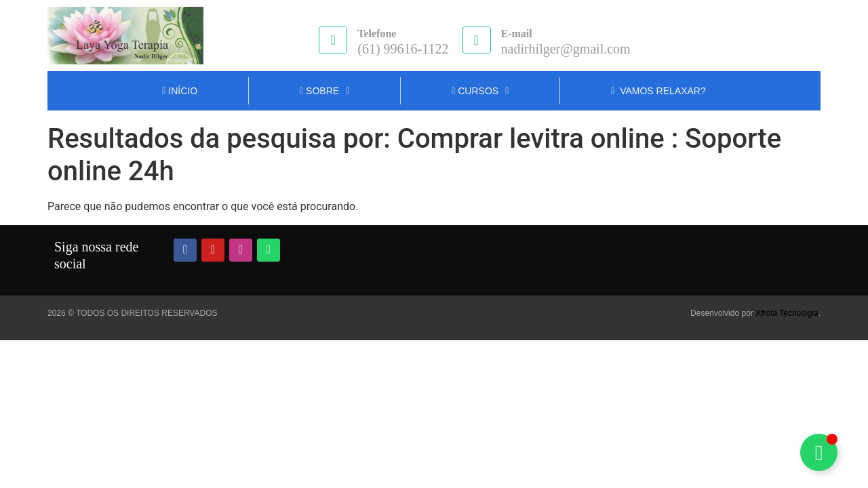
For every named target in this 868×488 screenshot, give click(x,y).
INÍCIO (180, 91)
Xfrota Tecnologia (787, 313)
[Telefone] (333, 40)
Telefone (377, 34)
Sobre (324, 91)
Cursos (480, 91)
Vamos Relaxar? (658, 91)
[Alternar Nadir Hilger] (819, 452)
